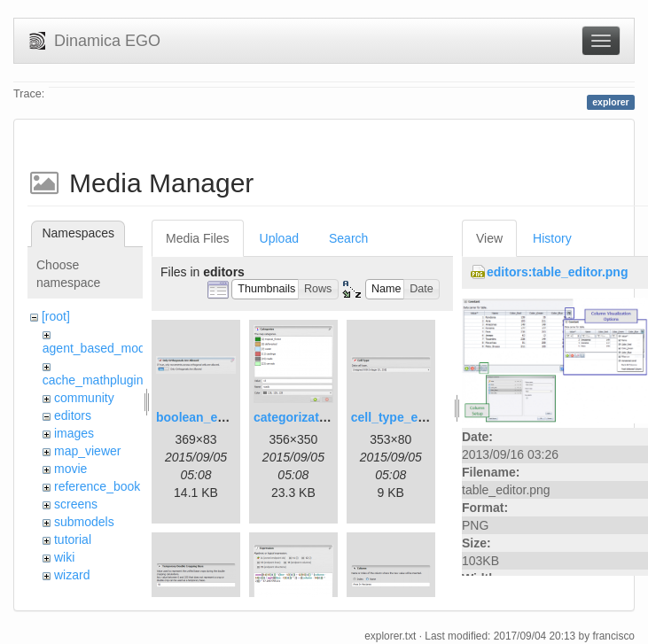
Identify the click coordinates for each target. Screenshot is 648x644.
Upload (279, 238)
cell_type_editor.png (411, 417)
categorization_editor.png (329, 417)
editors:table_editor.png (557, 272)
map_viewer (87, 451)
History (552, 238)
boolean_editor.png (213, 417)
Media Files (198, 238)
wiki (64, 557)
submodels (84, 522)
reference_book (97, 486)
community (84, 398)
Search (348, 238)
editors (73, 415)
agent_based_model (99, 348)
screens (76, 504)
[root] (56, 316)
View (489, 238)
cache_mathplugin (93, 380)
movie (70, 469)
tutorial (73, 539)
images (74, 433)
